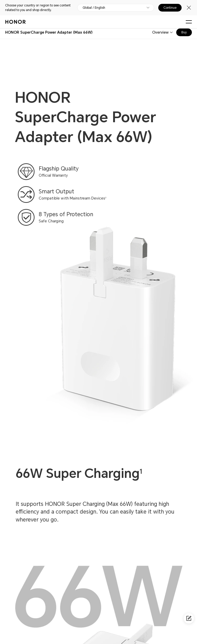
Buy (184, 32)
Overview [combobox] (160, 32)
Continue (170, 8)
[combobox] (49, 32)
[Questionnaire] (189, 618)
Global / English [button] (94, 8)
